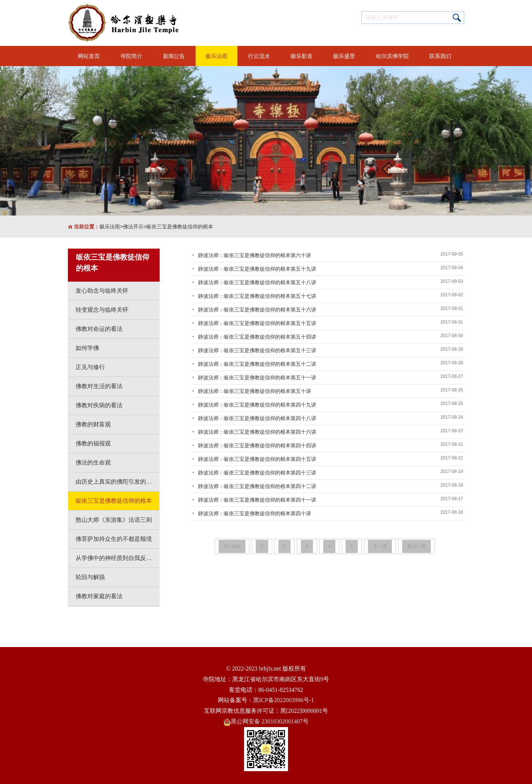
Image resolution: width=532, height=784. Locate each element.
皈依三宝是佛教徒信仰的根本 (180, 227)
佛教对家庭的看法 (99, 596)
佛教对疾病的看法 (99, 405)
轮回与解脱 (90, 577)
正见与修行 (90, 367)
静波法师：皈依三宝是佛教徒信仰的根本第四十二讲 (257, 486)
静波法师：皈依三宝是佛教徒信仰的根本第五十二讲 (257, 364)
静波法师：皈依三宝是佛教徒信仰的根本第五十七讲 (257, 296)
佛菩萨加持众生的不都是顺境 (114, 539)
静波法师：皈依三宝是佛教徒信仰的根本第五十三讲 (257, 350)
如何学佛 (87, 348)
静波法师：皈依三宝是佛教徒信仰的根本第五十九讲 (257, 269)
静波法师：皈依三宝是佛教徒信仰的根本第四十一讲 (257, 500)
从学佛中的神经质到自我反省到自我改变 (117, 558)
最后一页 (416, 546)
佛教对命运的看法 (99, 329)
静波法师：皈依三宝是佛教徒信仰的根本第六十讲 (255, 255)
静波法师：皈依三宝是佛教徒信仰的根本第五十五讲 (257, 323)
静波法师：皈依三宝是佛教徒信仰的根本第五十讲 (255, 391)
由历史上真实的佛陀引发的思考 (117, 482)
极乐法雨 (110, 227)
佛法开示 (133, 227)
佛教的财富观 (93, 424)
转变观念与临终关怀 (102, 310)
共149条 (232, 546)
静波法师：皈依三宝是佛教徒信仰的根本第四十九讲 (257, 405)
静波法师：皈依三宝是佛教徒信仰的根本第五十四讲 (257, 337)
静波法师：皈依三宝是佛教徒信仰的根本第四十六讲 (257, 432)
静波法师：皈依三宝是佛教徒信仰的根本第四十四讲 (257, 445)
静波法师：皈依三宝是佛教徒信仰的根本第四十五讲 (257, 459)
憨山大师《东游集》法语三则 (114, 520)
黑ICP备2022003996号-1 (284, 700)
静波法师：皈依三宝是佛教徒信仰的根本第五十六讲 (257, 310)
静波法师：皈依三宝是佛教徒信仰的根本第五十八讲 (257, 282)
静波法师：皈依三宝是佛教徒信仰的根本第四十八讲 (257, 418)
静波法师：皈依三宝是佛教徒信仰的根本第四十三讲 (257, 473)
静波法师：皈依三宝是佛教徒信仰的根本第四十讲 (255, 513)
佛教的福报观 (93, 443)
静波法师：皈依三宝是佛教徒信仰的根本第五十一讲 (257, 377)
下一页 (380, 546)
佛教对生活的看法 (99, 386)
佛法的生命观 (93, 463)
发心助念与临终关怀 (102, 291)
